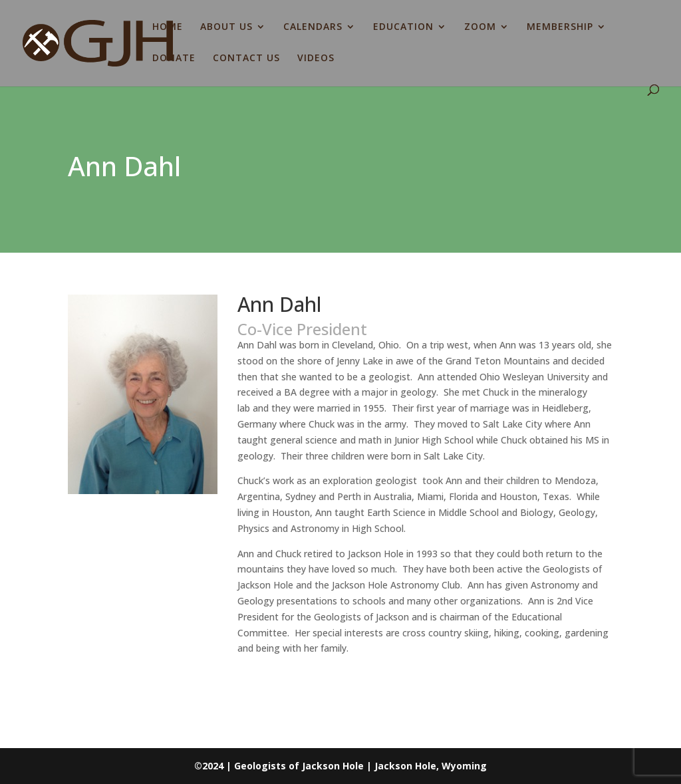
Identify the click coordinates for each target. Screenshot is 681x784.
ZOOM (480, 27)
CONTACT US (246, 59)
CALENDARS (313, 27)
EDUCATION (403, 27)
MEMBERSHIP (560, 27)
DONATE (174, 59)
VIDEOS (316, 59)
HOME (168, 27)
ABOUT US (226, 27)
